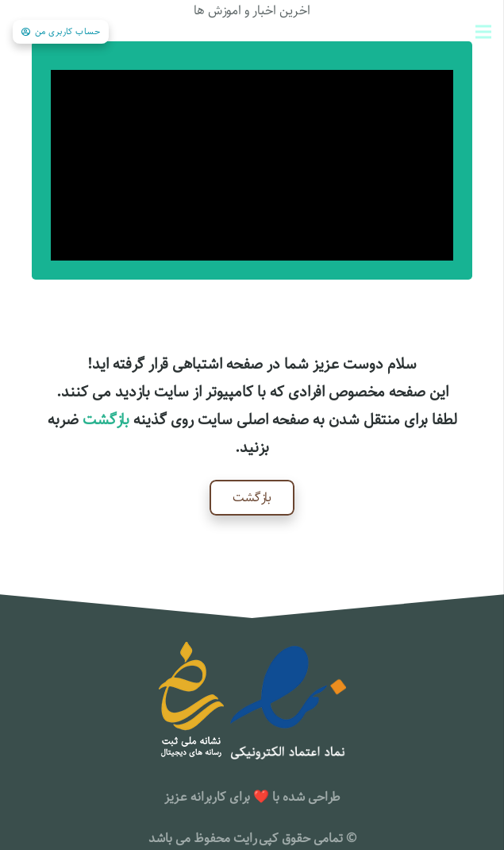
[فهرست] (483, 32)
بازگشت (106, 420)
